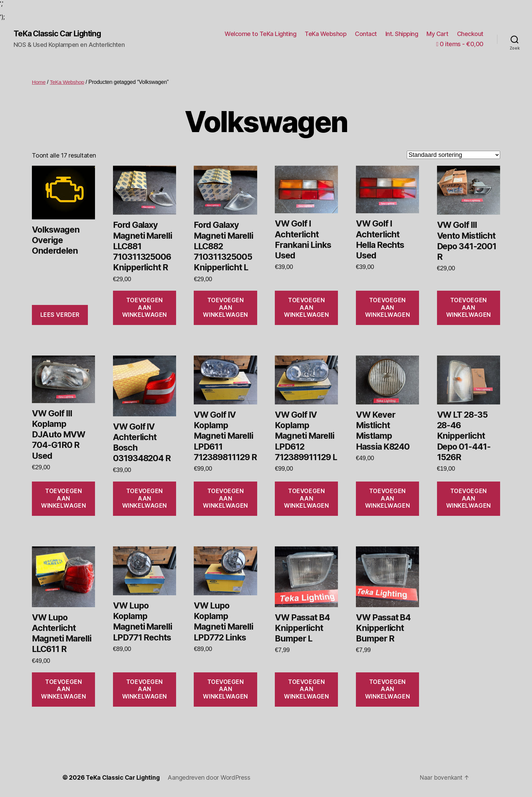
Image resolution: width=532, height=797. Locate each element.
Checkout (470, 34)
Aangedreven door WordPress (211, 778)
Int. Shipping (402, 34)
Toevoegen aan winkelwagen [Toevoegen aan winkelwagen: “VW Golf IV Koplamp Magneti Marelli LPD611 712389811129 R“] (225, 499)
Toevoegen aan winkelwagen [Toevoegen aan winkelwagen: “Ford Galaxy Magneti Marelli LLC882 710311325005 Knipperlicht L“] (225, 308)
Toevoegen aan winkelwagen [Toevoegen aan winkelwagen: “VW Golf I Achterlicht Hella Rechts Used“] (387, 308)
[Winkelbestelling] (453, 155)
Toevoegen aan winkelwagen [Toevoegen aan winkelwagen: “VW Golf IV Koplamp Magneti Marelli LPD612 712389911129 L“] (306, 499)
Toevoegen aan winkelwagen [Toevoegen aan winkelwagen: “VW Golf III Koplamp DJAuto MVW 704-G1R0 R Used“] (63, 499)
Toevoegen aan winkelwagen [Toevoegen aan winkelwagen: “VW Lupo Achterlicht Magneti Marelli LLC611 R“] (63, 690)
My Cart (438, 34)
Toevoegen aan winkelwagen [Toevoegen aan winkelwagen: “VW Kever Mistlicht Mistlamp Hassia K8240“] (387, 499)
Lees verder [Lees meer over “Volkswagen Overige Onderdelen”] (60, 315)
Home (39, 82)
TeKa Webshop (326, 34)
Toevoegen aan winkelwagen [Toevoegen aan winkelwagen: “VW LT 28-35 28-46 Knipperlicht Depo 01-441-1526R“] (469, 499)
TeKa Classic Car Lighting (60, 34)
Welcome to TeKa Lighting (260, 34)
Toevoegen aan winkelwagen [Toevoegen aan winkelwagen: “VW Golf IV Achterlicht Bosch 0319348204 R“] (145, 499)
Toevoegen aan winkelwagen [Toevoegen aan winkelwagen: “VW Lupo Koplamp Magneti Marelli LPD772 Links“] (225, 690)
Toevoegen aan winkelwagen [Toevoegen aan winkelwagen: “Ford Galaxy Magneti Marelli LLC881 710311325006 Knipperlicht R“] (145, 308)
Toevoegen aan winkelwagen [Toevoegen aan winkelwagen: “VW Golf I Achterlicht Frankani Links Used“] (306, 308)
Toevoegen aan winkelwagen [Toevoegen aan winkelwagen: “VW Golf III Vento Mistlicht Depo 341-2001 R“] (469, 308)
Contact (366, 34)
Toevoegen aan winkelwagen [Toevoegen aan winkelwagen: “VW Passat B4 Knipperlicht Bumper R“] (387, 690)
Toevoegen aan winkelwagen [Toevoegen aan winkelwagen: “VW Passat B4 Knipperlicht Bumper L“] (306, 690)
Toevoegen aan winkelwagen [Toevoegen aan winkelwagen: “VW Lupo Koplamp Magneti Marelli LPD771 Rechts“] (145, 690)
